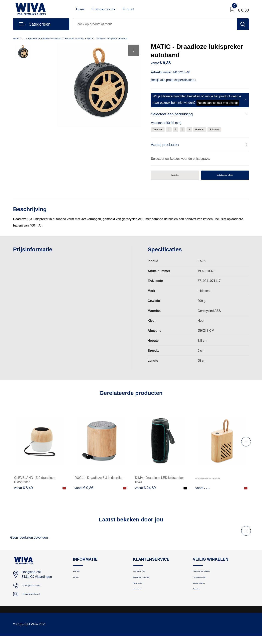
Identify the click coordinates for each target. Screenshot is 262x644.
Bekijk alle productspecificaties (174, 80)
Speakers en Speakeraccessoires (53, 38)
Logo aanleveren (144, 576)
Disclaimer (200, 602)
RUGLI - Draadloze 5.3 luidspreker (99, 482)
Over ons (79, 576)
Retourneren (141, 594)
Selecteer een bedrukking (176, 115)
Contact (128, 9)
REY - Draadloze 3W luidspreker (219, 482)
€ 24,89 (145, 492)
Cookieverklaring (204, 594)
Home (80, 9)
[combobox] (155, 24)
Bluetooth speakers (92, 38)
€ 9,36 (84, 492)
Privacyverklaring (204, 585)
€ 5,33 (205, 492)
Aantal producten (168, 147)
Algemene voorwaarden (209, 576)
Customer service (104, 9)
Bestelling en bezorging (149, 585)
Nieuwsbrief (141, 602)
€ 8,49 (24, 492)
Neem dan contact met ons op (218, 103)
